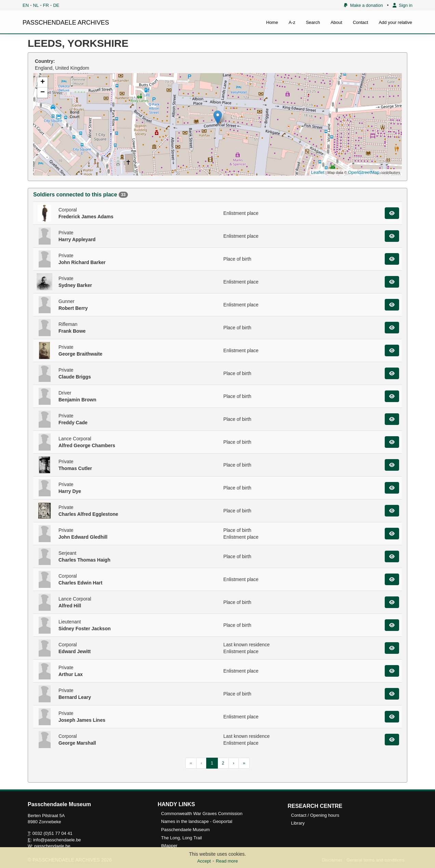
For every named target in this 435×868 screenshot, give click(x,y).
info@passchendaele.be (57, 840)
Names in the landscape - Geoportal (197, 821)
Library (298, 823)
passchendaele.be (52, 846)
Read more (227, 861)
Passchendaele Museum (185, 830)
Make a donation (363, 5)
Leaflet (318, 172)
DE (56, 5)
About (337, 22)
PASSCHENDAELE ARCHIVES (66, 23)
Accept (204, 861)
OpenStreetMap (364, 172)
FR (46, 5)
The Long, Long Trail (181, 838)
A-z (292, 22)
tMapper (169, 846)
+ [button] (43, 82)
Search (313, 22)
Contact (361, 22)
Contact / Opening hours (315, 815)
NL (36, 5)
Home (272, 22)
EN (26, 5)
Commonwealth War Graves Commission (202, 814)
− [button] (43, 93)
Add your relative (395, 22)
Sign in (403, 5)
